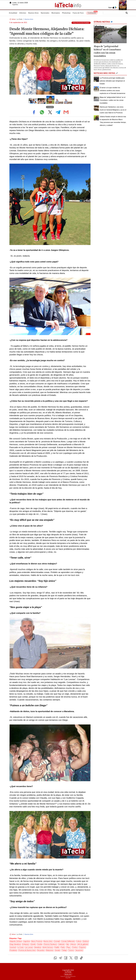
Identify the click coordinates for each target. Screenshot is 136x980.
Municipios (56, 13)
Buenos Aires (33, 13)
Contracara (92, 13)
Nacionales (45, 13)
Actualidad (13, 13)
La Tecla (20, 19)
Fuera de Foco (78, 13)
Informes (23, 13)
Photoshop (66, 13)
